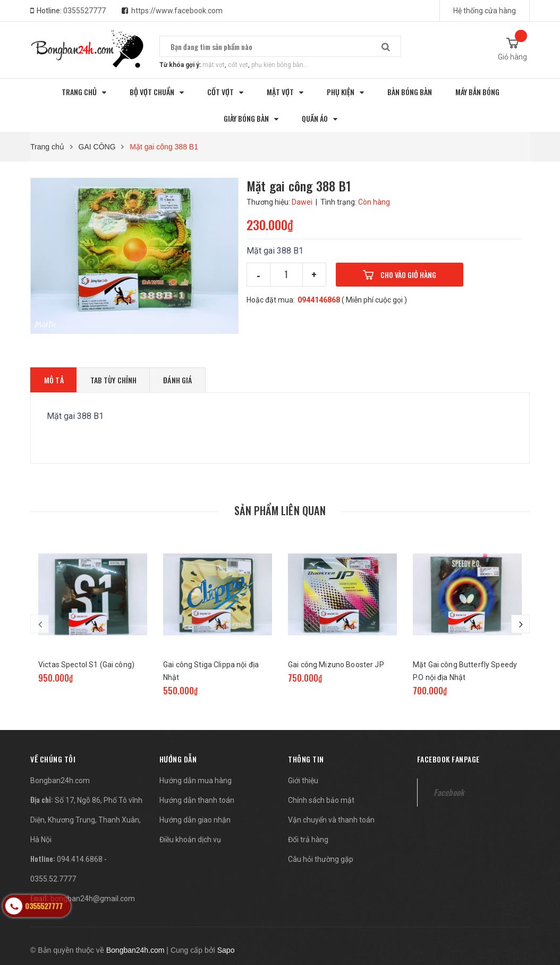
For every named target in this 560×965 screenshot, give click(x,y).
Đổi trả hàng (308, 840)
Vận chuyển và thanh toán (331, 820)
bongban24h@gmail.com (93, 899)
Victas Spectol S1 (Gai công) (86, 665)
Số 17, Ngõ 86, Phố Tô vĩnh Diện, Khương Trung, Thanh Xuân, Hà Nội (86, 820)
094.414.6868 (80, 859)
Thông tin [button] (306, 759)
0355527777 (84, 11)
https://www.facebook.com (177, 11)
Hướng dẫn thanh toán (197, 800)
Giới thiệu (303, 781)
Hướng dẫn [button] (178, 759)
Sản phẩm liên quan (280, 510)
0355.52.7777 (53, 879)
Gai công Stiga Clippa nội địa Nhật (211, 671)
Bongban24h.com (60, 781)
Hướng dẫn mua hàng (196, 781)
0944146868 (319, 300)
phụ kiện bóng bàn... (280, 65)
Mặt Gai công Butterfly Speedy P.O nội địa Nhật (465, 671)
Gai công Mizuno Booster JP (336, 665)
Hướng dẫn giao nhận (195, 820)
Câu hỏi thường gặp (321, 859)
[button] (53, 759)
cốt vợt (238, 65)
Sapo (226, 950)
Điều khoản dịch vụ (190, 840)
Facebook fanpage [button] (448, 759)
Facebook (449, 792)
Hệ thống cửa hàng (485, 11)
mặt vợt (214, 65)
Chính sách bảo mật (321, 800)
